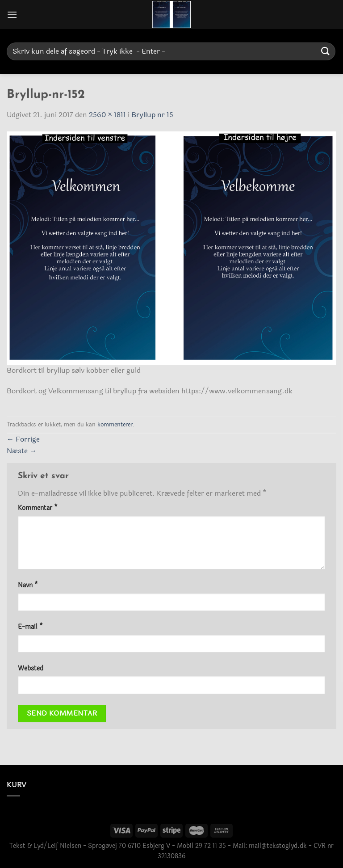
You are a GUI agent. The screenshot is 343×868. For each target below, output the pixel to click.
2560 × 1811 (107, 115)
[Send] (326, 51)
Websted (31, 668)
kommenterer (115, 425)
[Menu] (12, 15)
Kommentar (38, 508)
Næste (22, 451)
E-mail (30, 627)
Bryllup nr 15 (152, 115)
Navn (28, 585)
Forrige (23, 439)
